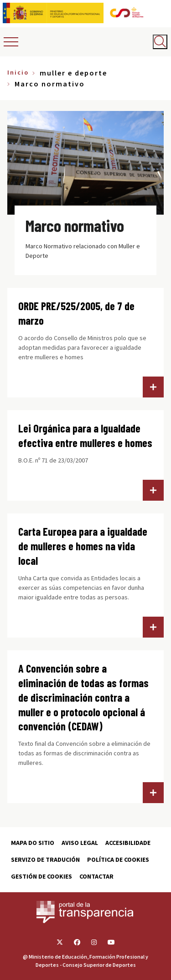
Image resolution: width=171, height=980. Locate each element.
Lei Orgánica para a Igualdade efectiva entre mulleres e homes (85, 435)
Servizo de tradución (45, 859)
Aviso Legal (80, 843)
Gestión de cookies (41, 876)
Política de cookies (118, 859)
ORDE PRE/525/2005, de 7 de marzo (76, 313)
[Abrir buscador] (160, 42)
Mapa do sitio (33, 843)
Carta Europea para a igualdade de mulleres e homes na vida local (83, 546)
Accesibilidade (128, 843)
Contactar (96, 876)
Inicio (18, 72)
